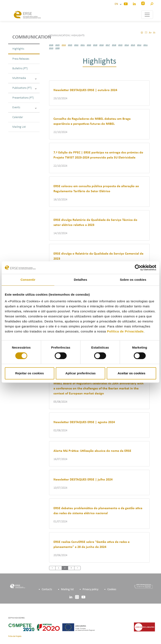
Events (24, 108)
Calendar (18, 117)
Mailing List (19, 127)
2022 (76, 45)
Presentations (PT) (23, 98)
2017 (108, 45)
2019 (95, 45)
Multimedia (24, 78)
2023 (70, 45)
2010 (51, 48)
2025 (57, 45)
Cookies (112, 589)
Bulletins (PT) (20, 69)
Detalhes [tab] (80, 280)
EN (117, 4)
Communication (26, 37)
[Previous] (52, 568)
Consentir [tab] (28, 280)
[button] (152, 3)
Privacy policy (90, 589)
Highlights (18, 49)
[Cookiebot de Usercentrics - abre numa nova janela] (138, 268)
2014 (127, 45)
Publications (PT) (24, 88)
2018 (101, 45)
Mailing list (67, 589)
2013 (133, 45)
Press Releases (21, 59)
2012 (139, 45)
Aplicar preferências (80, 373)
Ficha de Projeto (15, 636)
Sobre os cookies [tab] (133, 280)
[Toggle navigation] (147, 15)
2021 (83, 45)
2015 (120, 45)
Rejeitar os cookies (29, 373)
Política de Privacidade (125, 331)
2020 (89, 45)
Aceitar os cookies (132, 373)
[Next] (77, 568)
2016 (114, 45)
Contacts (47, 589)
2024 (64, 45)
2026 (51, 45)
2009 (57, 48)
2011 (145, 45)
